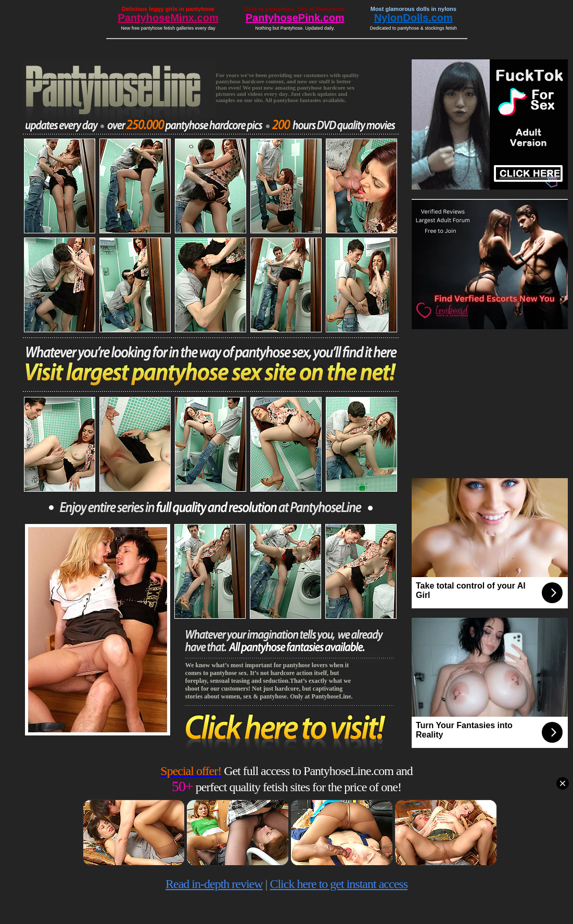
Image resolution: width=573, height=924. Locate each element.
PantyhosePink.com (295, 18)
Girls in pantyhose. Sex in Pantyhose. (295, 9)
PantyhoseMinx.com (168, 18)
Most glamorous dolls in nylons (413, 9)
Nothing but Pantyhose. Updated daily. (295, 28)
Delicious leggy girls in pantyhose (168, 9)
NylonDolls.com (413, 18)
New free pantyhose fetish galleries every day (168, 28)
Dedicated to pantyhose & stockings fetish (413, 28)
